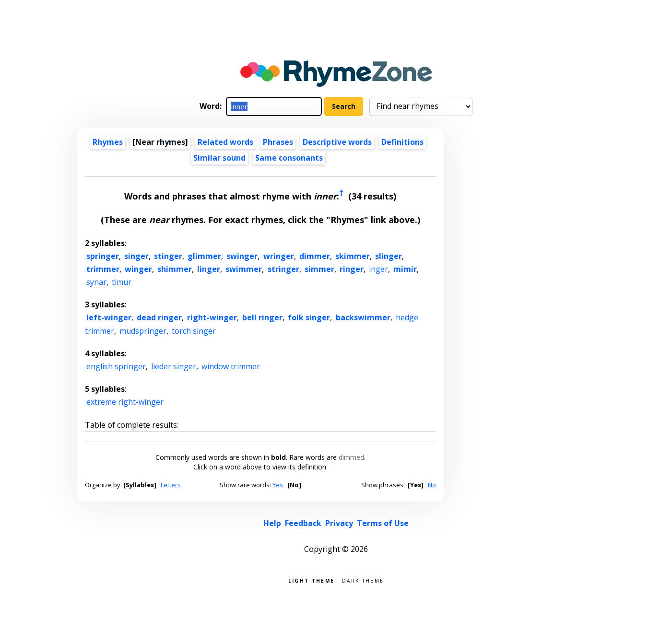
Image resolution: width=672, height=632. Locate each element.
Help (272, 523)
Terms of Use (383, 523)
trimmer (103, 269)
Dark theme (363, 580)
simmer (319, 269)
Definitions (402, 142)
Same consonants (289, 158)
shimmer (175, 269)
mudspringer (143, 331)
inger (378, 269)
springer (103, 256)
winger (138, 269)
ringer (352, 269)
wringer (279, 256)
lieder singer (174, 366)
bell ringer (262, 317)
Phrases (278, 142)
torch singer (194, 331)
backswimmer (363, 317)
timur (122, 282)
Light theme (311, 580)
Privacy (339, 523)
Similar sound (219, 158)
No (432, 485)
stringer (283, 269)
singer (136, 256)
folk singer (309, 317)
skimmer (353, 256)
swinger (242, 256)
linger (209, 269)
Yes (278, 485)
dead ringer (159, 317)
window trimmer (231, 366)
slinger (389, 256)
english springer (116, 366)
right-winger (212, 317)
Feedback (303, 523)
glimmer (204, 256)
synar (96, 282)
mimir (405, 269)
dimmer (315, 256)
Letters (171, 485)
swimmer (244, 269)
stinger (168, 256)
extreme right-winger (125, 402)
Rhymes (108, 142)
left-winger (109, 317)
